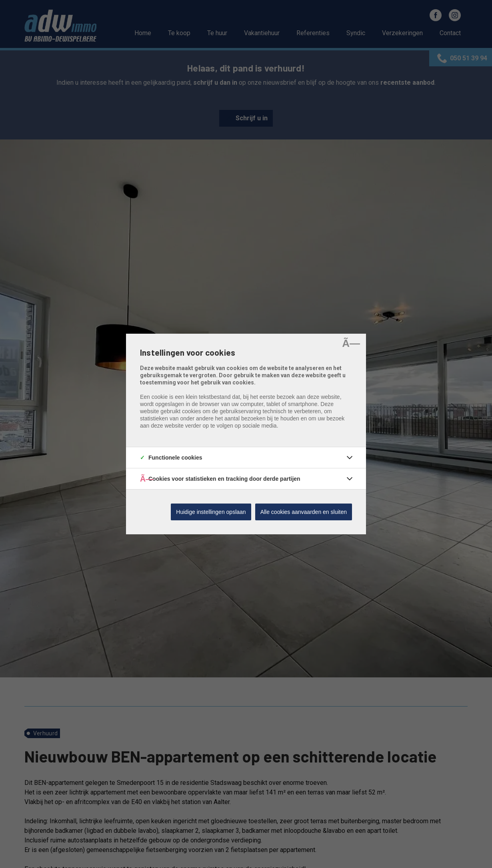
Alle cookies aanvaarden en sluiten (304, 512)
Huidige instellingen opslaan (211, 512)
